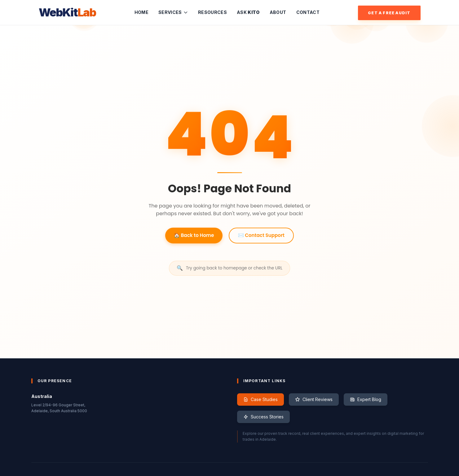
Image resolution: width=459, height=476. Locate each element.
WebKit (67, 12)
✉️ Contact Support (261, 236)
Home (141, 12)
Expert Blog (366, 399)
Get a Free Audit (389, 13)
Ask (248, 12)
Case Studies (260, 399)
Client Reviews (314, 399)
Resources (212, 12)
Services (173, 12)
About (278, 12)
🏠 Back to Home (194, 236)
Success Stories (263, 417)
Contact (308, 12)
